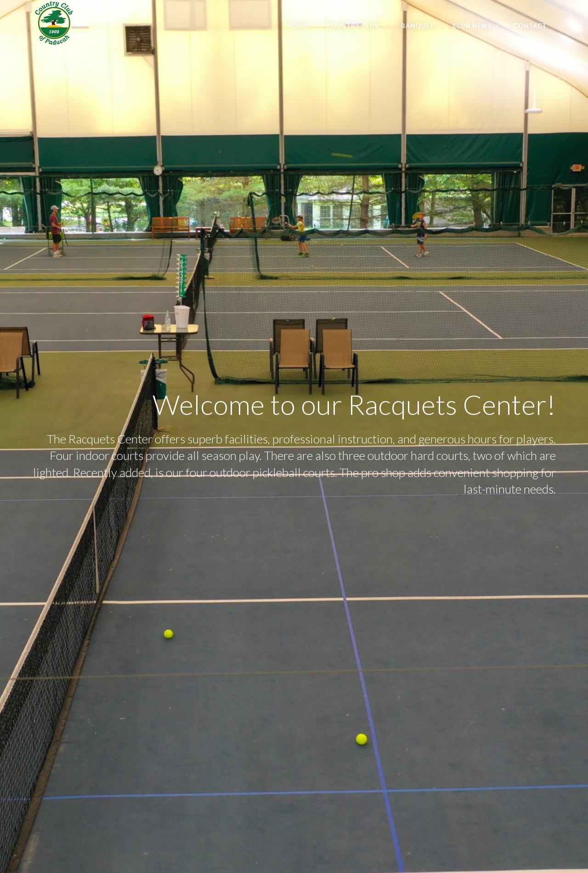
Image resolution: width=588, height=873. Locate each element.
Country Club (353, 26)
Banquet (418, 26)
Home (298, 26)
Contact (530, 26)
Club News (472, 26)
